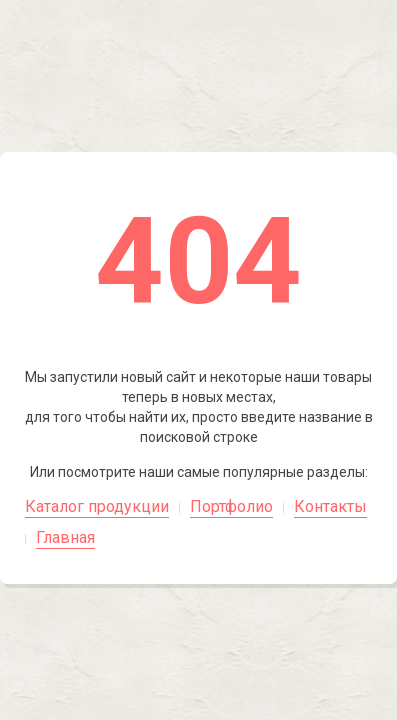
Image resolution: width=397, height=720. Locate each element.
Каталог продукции (97, 506)
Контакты (330, 506)
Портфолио (231, 506)
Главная (65, 537)
